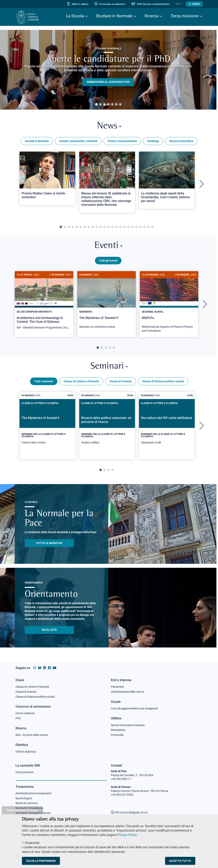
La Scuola (75, 16)
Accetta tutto (180, 861)
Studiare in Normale (114, 16)
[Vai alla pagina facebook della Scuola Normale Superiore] (49, 668)
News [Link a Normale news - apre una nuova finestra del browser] (109, 126)
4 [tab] (108, 105)
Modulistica (118, 730)
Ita (177, 4)
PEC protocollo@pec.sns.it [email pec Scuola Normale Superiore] (129, 812)
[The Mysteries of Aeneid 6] (47, 426)
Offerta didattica (26, 752)
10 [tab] (97, 227)
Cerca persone (24, 772)
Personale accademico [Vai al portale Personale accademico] (110, 4)
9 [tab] (93, 227)
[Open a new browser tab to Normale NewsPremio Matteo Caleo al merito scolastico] (47, 178)
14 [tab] (112, 227)
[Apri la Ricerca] (194, 4)
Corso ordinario (25, 713)
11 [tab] (101, 227)
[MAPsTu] (169, 304)
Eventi (108, 246)
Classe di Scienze (121, 382)
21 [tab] (140, 227)
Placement (117, 687)
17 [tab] (124, 227)
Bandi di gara (24, 798)
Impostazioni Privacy (22, 810)
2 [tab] (100, 105)
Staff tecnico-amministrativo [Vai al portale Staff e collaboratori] (150, 4)
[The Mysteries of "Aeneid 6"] (107, 302)
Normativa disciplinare (29, 808)
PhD (18, 718)
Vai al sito (49, 630)
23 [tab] (148, 227)
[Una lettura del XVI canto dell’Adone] (167, 426)
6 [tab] (116, 105)
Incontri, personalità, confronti (78, 141)
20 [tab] (136, 227)
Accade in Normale (37, 141)
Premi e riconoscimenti (122, 141)
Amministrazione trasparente (34, 793)
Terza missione (184, 16)
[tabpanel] (108, 70)
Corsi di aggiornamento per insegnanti (134, 708)
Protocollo (117, 735)
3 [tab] (104, 105)
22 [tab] (144, 227)
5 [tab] (112, 105)
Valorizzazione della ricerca (128, 692)
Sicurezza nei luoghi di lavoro (33, 813)
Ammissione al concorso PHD (108, 82)
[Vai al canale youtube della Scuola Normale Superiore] (55, 668)
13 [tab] (109, 227)
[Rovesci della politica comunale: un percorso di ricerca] (107, 426)
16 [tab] (120, 227)
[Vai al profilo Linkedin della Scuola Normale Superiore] (45, 668)
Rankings (153, 141)
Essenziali (32, 843)
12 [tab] (105, 227)
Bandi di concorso (27, 803)
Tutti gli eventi (108, 261)
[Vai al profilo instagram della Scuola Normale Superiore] (35, 668)
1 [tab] (96, 105)
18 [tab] (128, 227)
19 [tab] (132, 227)
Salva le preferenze (41, 861)
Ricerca (151, 16)
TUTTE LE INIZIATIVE (49, 543)
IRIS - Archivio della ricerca (32, 735)
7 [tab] (120, 105)
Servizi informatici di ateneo (128, 725)
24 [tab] (152, 227)
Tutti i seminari (44, 382)
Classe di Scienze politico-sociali (163, 382)
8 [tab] (89, 227)
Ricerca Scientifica (181, 141)
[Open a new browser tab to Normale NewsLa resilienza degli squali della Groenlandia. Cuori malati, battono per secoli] (167, 180)
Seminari (109, 367)
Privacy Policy (127, 835)
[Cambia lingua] (180, 4)
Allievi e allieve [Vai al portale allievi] (78, 4)
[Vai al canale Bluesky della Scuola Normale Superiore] (40, 668)
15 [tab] (116, 227)
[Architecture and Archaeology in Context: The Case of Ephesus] (44, 302)
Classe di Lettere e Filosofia (81, 382)
